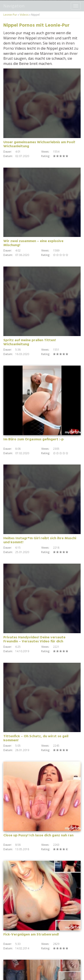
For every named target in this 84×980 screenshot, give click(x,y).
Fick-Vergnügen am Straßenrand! (31, 935)
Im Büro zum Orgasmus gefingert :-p (33, 439)
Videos (24, 15)
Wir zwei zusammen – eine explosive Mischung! (33, 243)
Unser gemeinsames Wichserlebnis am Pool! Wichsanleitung (39, 144)
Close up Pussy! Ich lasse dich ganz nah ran (38, 835)
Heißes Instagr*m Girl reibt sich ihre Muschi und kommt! (40, 540)
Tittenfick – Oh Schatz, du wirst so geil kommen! (36, 738)
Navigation (14, 6)
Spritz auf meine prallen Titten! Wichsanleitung (30, 342)
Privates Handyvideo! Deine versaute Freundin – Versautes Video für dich (34, 639)
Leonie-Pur (10, 15)
